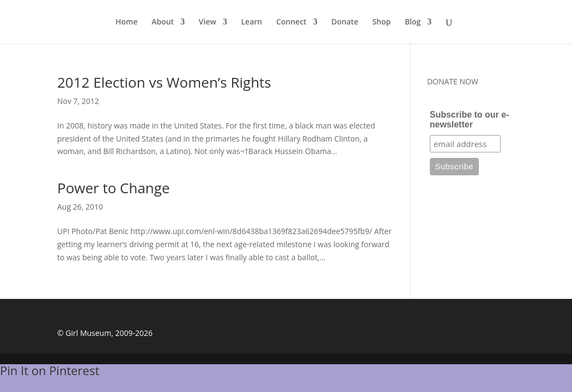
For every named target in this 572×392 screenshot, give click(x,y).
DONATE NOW (453, 81)
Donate (345, 22)
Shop (381, 22)
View (208, 22)
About (163, 22)
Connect (291, 22)
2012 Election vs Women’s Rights (164, 82)
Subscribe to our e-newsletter (470, 120)
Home (127, 22)
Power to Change (114, 188)
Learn (252, 22)
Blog (413, 22)
